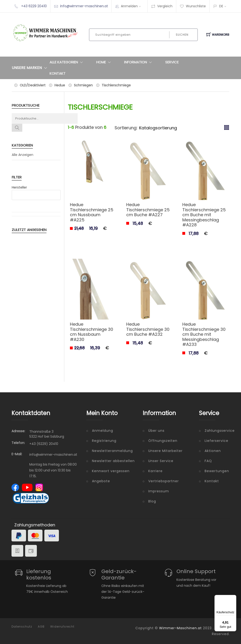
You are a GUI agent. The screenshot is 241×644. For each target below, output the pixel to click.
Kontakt (57, 73)
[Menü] (233, 598)
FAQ (208, 461)
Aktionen (213, 451)
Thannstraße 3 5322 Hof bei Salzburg (47, 434)
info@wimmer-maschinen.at (84, 6)
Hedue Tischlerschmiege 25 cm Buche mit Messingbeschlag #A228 (204, 215)
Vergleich (162, 6)
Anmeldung (103, 431)
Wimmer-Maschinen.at (180, 628)
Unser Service (161, 461)
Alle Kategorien (67, 62)
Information (139, 62)
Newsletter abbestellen (113, 461)
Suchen (182, 35)
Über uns (156, 431)
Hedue (60, 85)
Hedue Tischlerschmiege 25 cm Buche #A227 (148, 210)
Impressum (159, 491)
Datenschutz (22, 627)
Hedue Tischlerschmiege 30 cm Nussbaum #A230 (92, 332)
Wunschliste (193, 6)
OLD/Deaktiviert (33, 85)
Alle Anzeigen (23, 155)
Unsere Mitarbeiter (165, 451)
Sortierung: (126, 128)
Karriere (155, 471)
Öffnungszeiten (163, 441)
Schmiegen (83, 85)
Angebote (101, 481)
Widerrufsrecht (62, 627)
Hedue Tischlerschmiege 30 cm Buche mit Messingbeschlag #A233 (204, 334)
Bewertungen (217, 471)
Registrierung (104, 441)
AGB (41, 627)
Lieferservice (216, 441)
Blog (152, 501)
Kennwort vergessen (111, 471)
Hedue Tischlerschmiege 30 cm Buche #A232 (148, 329)
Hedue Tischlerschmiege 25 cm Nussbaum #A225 (92, 212)
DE (221, 6)
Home (105, 62)
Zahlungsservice (217, 431)
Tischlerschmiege (116, 85)
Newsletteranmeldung (112, 451)
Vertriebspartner (164, 481)
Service (172, 62)
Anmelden (132, 6)
